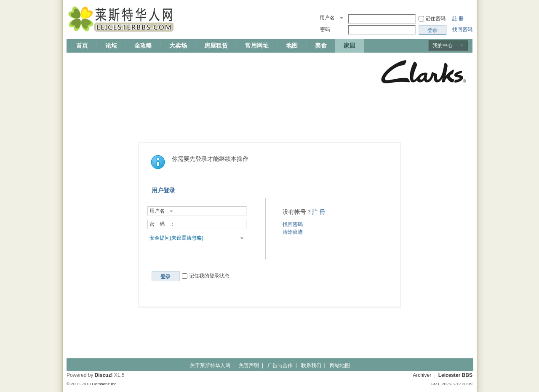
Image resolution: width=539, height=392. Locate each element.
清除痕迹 (293, 232)
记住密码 (435, 19)
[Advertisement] (220, 72)
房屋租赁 (216, 45)
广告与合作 (280, 365)
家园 (350, 45)
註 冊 (458, 19)
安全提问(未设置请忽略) (176, 238)
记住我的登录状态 (205, 276)
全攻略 (143, 45)
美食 (321, 45)
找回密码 (462, 29)
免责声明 (249, 365)
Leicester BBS (455, 375)
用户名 (327, 18)
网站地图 (340, 365)
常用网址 (257, 45)
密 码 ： (162, 224)
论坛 (111, 45)
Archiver (422, 375)
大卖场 (178, 45)
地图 (292, 45)
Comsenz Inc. (105, 384)
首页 (82, 45)
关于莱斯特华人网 (210, 365)
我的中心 (443, 45)
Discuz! (104, 375)
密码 (325, 29)
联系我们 (311, 365)
